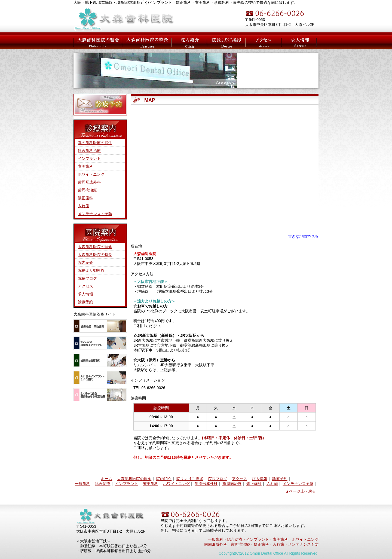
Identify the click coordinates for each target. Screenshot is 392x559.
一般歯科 (82, 484)
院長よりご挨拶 (190, 479)
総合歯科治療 (89, 151)
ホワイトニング (91, 174)
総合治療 (103, 484)
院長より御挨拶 (91, 270)
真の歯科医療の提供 (95, 143)
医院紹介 (186, 42)
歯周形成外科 (89, 182)
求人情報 (299, 42)
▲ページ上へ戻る (301, 491)
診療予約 (85, 302)
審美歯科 (85, 166)
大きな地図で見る (303, 236)
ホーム (106, 479)
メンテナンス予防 (298, 484)
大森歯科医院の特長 (145, 42)
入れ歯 (84, 206)
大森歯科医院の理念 (97, 42)
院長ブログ (87, 278)
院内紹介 (85, 262)
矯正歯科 (85, 198)
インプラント (89, 158)
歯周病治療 (87, 190)
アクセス (264, 42)
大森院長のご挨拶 (225, 42)
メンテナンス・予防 (95, 214)
